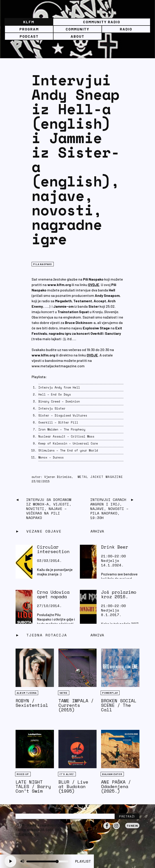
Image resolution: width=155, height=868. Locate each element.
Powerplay (110, 693)
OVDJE (94, 285)
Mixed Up (23, 774)
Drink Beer (115, 547)
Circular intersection (53, 549)
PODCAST (29, 36)
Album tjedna (27, 693)
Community (77, 29)
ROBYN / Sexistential (32, 703)
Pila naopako (43, 264)
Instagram (116, 829)
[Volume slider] (47, 861)
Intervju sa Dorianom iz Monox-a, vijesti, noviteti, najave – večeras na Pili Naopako (49, 509)
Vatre (64, 693)
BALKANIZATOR (112, 774)
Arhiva (97, 635)
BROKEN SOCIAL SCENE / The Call (119, 705)
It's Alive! (67, 774)
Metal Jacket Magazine (100, 477)
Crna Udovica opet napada (53, 594)
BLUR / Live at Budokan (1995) (73, 786)
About (77, 36)
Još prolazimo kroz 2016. (119, 594)
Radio (126, 29)
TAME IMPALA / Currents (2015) (76, 705)
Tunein (132, 826)
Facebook (107, 829)
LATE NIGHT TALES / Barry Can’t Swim (33, 786)
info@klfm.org (27, 834)
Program (29, 29)
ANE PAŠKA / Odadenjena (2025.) (116, 786)
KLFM (29, 22)
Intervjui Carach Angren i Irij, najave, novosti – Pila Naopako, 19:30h (109, 509)
